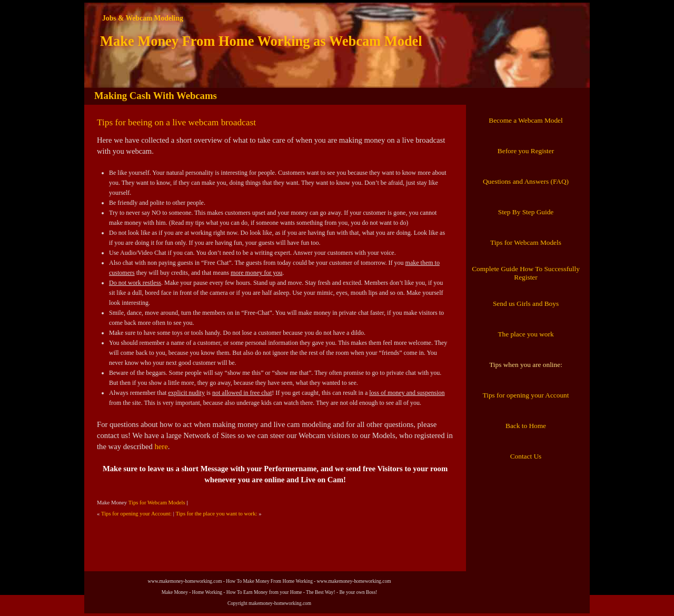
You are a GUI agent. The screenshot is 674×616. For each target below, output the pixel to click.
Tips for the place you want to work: (216, 514)
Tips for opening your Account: (136, 514)
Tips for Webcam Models (157, 503)
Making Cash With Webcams (156, 96)
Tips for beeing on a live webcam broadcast (176, 122)
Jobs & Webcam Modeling (143, 18)
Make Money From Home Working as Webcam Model (261, 41)
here (161, 446)
